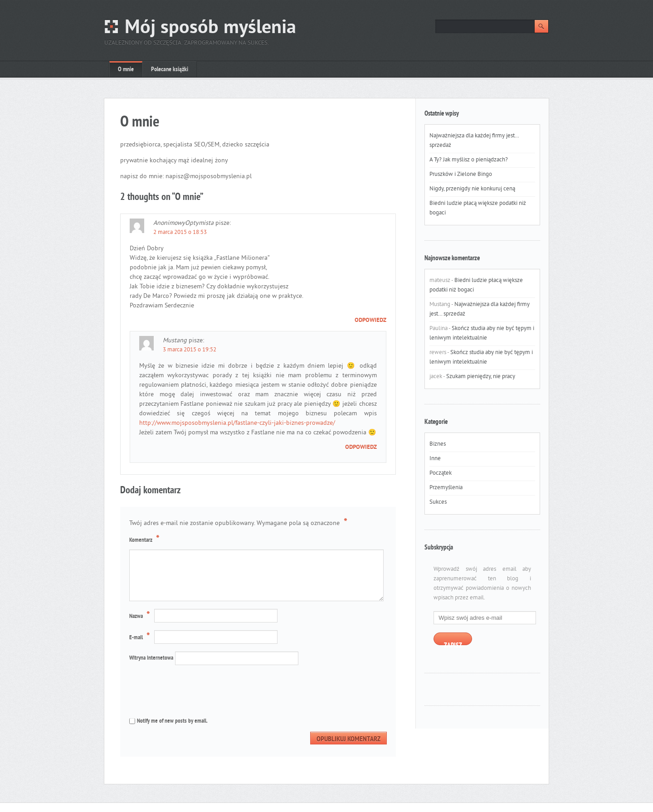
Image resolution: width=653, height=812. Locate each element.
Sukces (438, 502)
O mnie (126, 70)
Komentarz (146, 540)
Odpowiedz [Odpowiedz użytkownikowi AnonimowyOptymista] (370, 321)
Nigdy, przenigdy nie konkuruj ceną (472, 189)
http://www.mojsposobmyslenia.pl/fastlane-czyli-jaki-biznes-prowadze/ (237, 423)
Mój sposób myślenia (210, 28)
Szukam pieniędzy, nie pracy (481, 377)
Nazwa (141, 616)
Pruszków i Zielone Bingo (461, 175)
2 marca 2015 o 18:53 (180, 233)
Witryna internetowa (151, 658)
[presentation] (190, 690)
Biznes (438, 444)
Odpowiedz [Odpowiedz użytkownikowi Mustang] (361, 447)
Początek (441, 473)
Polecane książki (170, 70)
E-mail (141, 637)
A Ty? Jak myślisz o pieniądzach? (469, 160)
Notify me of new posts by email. (172, 721)
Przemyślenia (446, 488)
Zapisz (453, 643)
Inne (435, 459)
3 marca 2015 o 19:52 (190, 350)
